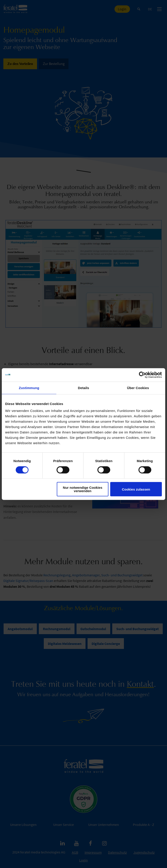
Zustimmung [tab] (29, 388)
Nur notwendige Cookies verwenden (83, 489)
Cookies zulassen (136, 489)
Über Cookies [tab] (138, 388)
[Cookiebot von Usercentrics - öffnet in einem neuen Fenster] (142, 375)
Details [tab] (83, 388)
